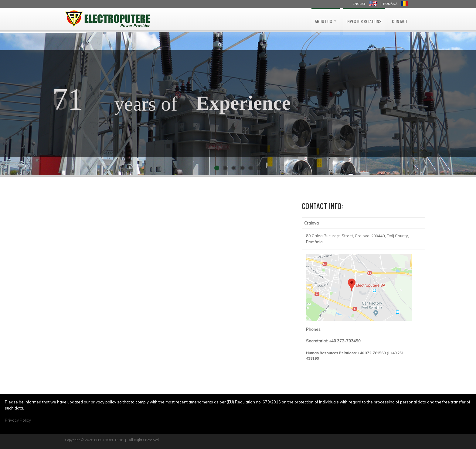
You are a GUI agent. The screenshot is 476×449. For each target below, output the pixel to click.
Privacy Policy (18, 420)
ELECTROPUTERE (109, 440)
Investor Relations (357, 19)
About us (310, 19)
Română (390, 4)
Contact (398, 19)
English (360, 4)
